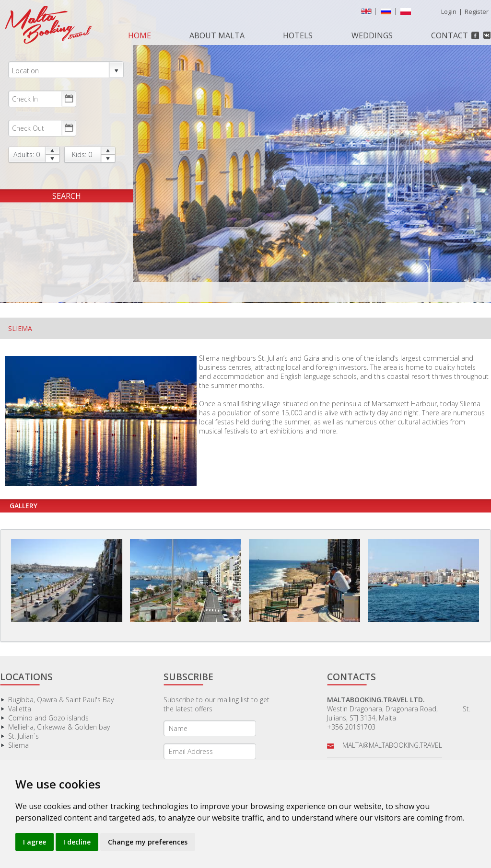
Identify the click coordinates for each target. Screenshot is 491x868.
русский (388, 13)
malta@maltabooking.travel (392, 745)
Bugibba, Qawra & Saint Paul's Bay (61, 700)
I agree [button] (35, 842)
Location (66, 70)
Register (477, 11)
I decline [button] (77, 842)
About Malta (217, 35)
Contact (450, 35)
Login (449, 11)
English (368, 13)
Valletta (20, 709)
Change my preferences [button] (148, 842)
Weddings (372, 35)
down (52, 159)
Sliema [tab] (20, 328)
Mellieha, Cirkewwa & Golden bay (59, 727)
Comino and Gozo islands (48, 718)
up (52, 151)
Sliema (18, 745)
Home (140, 35)
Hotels (298, 35)
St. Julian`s (23, 736)
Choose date (68, 99)
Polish (408, 13)
